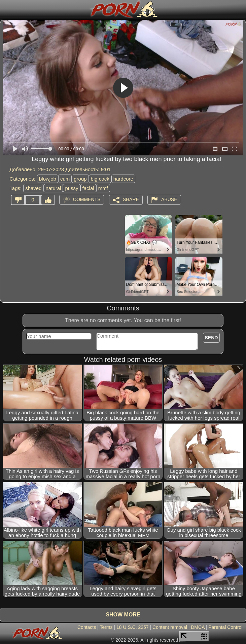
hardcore (123, 179)
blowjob (48, 179)
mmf (103, 188)
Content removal (170, 627)
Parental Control (225, 627)
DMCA (198, 627)
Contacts (87, 627)
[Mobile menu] (6, 9)
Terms (106, 627)
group (80, 179)
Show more (123, 615)
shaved (33, 188)
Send (212, 338)
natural (54, 188)
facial (88, 188)
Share (131, 199)
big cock (100, 179)
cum (65, 179)
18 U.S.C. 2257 (133, 627)
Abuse (169, 199)
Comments (87, 199)
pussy (72, 188)
